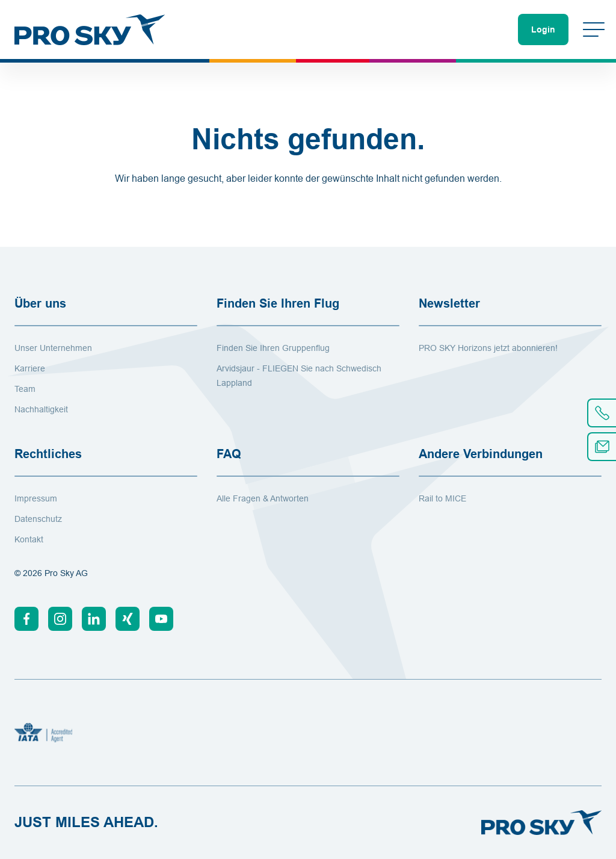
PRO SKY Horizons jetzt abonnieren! (488, 348)
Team (25, 389)
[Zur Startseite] (90, 29)
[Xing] (128, 619)
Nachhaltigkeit (41, 409)
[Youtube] (161, 619)
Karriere (30, 368)
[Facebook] (26, 619)
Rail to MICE (442, 498)
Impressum (36, 498)
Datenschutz (38, 519)
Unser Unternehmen (53, 348)
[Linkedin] (94, 619)
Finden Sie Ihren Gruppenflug (273, 348)
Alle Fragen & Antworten (263, 498)
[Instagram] (60, 619)
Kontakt (29, 539)
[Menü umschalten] (594, 29)
